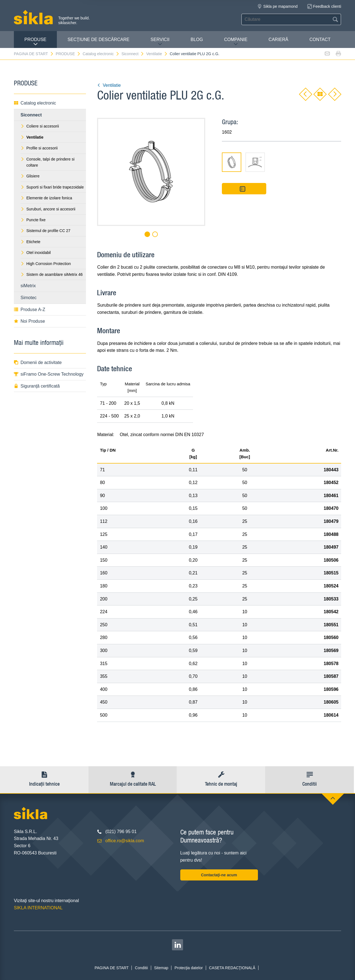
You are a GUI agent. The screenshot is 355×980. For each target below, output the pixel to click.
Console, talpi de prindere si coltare (48, 162)
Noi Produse (29, 321)
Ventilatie (157, 54)
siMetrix (28, 286)
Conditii (141, 968)
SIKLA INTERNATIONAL (38, 908)
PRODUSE (35, 42)
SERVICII (160, 42)
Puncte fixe (33, 220)
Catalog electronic (101, 54)
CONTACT (320, 40)
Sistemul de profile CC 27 (45, 231)
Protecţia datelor (189, 968)
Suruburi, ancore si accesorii (48, 209)
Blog (197, 40)
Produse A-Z (30, 310)
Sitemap (161, 968)
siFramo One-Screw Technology (49, 374)
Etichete (31, 242)
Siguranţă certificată (37, 386)
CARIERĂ (278, 40)
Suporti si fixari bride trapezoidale (52, 187)
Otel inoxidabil (36, 253)
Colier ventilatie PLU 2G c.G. (195, 54)
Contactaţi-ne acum (219, 875)
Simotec (29, 298)
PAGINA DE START (34, 54)
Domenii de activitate (38, 362)
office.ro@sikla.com (125, 841)
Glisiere (30, 176)
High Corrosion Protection (46, 264)
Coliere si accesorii (40, 126)
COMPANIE (236, 42)
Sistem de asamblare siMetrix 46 (52, 274)
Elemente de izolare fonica (46, 198)
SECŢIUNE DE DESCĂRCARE (98, 40)
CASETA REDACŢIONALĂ (232, 968)
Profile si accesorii (39, 148)
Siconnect (133, 54)
